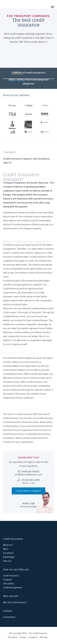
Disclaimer (13, 637)
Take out (7, 561)
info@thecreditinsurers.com (28, 475)
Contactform (9, 617)
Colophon (33, 637)
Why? (6, 549)
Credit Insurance (11, 576)
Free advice (9, 584)
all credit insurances (29, 73)
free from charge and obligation (29, 82)
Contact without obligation (28, 491)
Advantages (9, 557)
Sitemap (44, 637)
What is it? (8, 545)
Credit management (12, 588)
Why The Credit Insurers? (15, 603)
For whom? (8, 553)
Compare (7, 580)
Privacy (23, 637)
